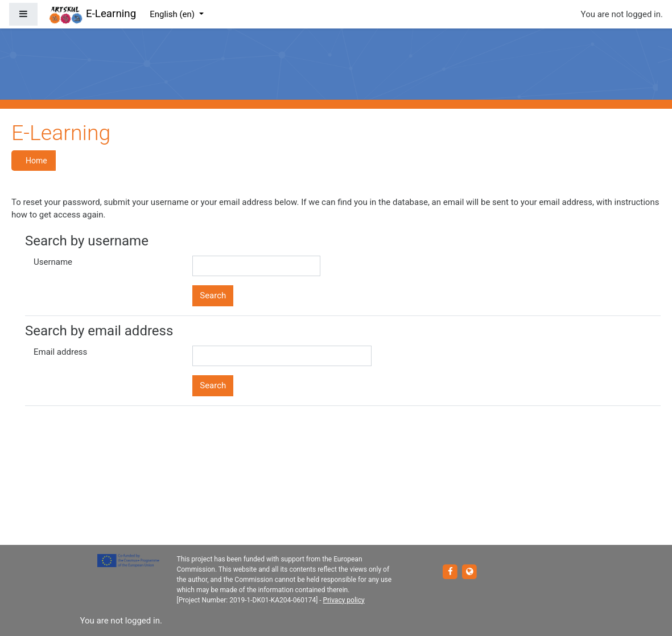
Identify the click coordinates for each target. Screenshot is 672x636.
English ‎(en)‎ (173, 14)
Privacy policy (344, 600)
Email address (60, 352)
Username (53, 262)
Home (36, 161)
